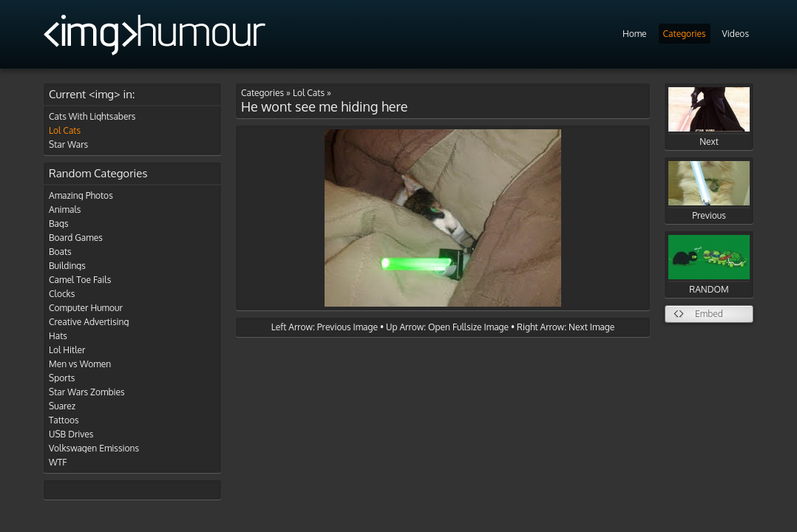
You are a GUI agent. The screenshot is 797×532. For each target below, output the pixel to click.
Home (635, 34)
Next (709, 117)
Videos (736, 34)
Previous (709, 191)
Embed (709, 314)
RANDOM (709, 265)
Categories (685, 34)
